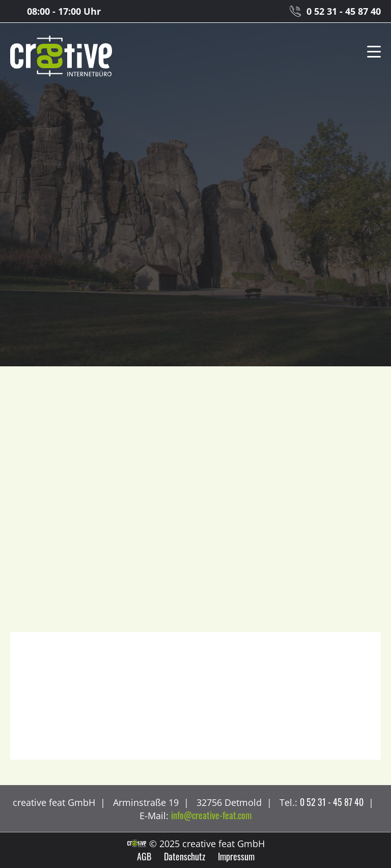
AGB (144, 856)
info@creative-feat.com (211, 815)
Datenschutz (185, 856)
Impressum (236, 856)
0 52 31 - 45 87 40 (344, 11)
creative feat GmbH (61, 56)
